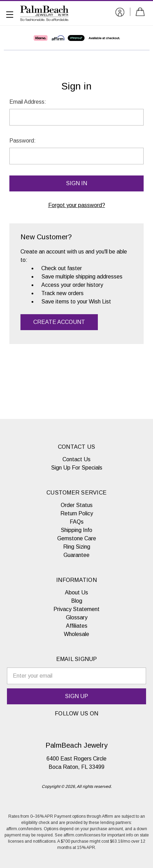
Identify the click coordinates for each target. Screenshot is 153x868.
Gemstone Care (77, 538)
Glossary (77, 617)
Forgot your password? (77, 205)
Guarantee (76, 555)
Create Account (59, 322)
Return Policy (77, 513)
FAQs (77, 522)
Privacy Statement (76, 609)
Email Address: (28, 102)
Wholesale (76, 634)
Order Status (77, 505)
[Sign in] (120, 13)
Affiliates (77, 626)
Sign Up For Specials (77, 468)
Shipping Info (76, 530)
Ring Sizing (77, 547)
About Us (76, 592)
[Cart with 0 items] (142, 13)
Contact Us (76, 459)
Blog (77, 601)
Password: (23, 141)
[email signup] (76, 676)
